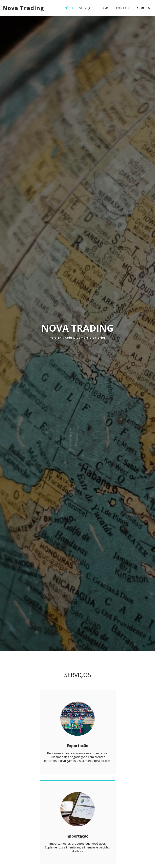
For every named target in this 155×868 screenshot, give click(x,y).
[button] (137, 8)
